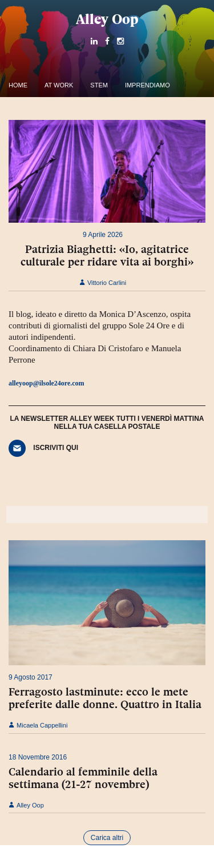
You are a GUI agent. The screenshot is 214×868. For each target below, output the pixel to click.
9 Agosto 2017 (31, 677)
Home (18, 85)
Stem (99, 85)
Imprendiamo (148, 85)
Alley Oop (107, 19)
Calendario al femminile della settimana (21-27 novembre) (83, 778)
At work (59, 85)
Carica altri (107, 838)
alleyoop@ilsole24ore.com (47, 383)
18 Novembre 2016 (38, 757)
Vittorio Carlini (103, 283)
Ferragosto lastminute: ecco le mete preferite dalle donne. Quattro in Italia (105, 698)
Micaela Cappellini (38, 725)
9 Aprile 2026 (103, 235)
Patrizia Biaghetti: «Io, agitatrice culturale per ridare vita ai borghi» (107, 255)
